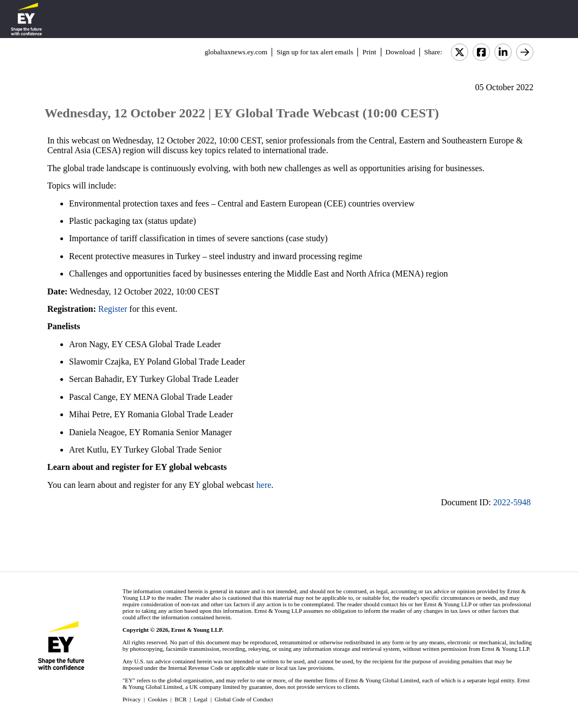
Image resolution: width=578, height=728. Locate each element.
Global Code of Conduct (244, 699)
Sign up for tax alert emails (315, 52)
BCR (181, 699)
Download (400, 52)
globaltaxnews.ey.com (236, 52)
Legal (201, 699)
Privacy (131, 699)
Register (113, 309)
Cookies (158, 699)
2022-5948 (512, 502)
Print (369, 52)
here (264, 485)
